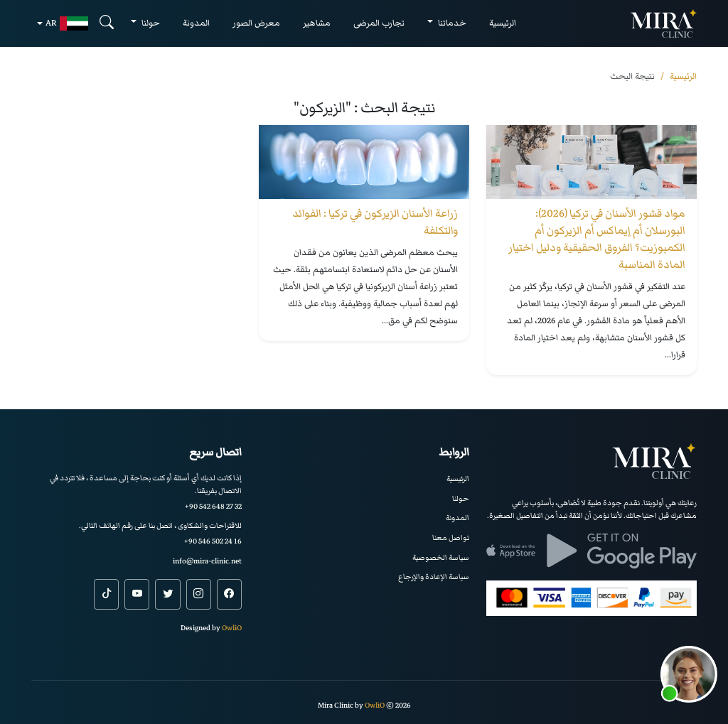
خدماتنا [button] (451, 23)
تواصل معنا (451, 537)
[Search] (107, 23)
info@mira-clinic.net (207, 561)
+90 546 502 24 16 (213, 541)
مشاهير (317, 23)
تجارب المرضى (379, 23)
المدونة (196, 23)
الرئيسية (503, 23)
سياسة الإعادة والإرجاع (434, 577)
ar (67, 23)
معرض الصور (256, 23)
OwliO (232, 628)
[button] (689, 674)
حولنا (461, 498)
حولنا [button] (150, 23)
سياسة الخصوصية (441, 557)
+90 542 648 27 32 (213, 506)
